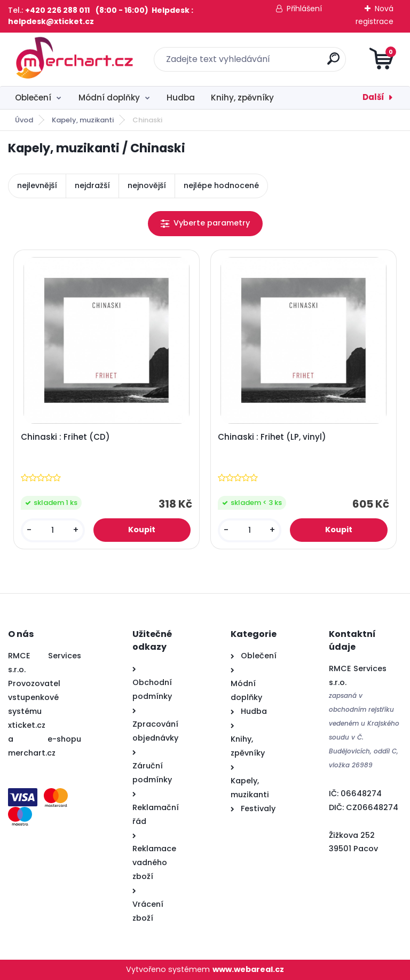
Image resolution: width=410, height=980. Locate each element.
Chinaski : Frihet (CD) (65, 437)
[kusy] (53, 530)
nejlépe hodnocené (221, 185)
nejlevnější (37, 185)
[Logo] (73, 59)
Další (373, 97)
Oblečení (33, 98)
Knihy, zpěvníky (242, 98)
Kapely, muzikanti (83, 120)
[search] (333, 63)
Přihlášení (304, 9)
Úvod (24, 120)
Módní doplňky (109, 98)
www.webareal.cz (248, 969)
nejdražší (92, 185)
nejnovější (147, 185)
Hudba (181, 98)
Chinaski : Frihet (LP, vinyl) (272, 437)
